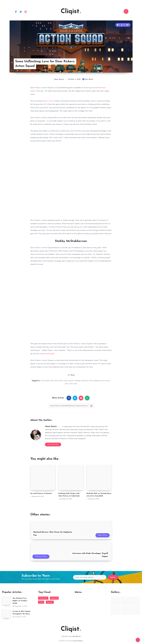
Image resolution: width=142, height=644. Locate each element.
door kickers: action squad (64, 381)
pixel (103, 381)
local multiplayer (95, 381)
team (75, 384)
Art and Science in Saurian (41, 494)
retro (67, 384)
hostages (77, 381)
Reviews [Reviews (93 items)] (50, 602)
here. (88, 108)
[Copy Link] (71, 406)
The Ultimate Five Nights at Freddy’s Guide (20, 601)
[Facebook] (16, 12)
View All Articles (53, 444)
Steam (87, 88)
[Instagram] (26, 12)
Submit (113, 577)
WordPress (77, 636)
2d (42, 381)
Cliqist (71, 12)
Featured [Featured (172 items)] (54, 598)
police (108, 381)
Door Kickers (49, 101)
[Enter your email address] (90, 577)
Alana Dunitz (51, 426)
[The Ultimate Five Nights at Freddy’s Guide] (6, 601)
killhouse (85, 381)
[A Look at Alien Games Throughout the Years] (6, 614)
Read (73, 375)
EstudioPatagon (78, 641)
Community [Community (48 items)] (43, 598)
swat (71, 384)
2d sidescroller (49, 381)
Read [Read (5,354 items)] (41, 602)
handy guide (50, 354)
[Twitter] (21, 12)
